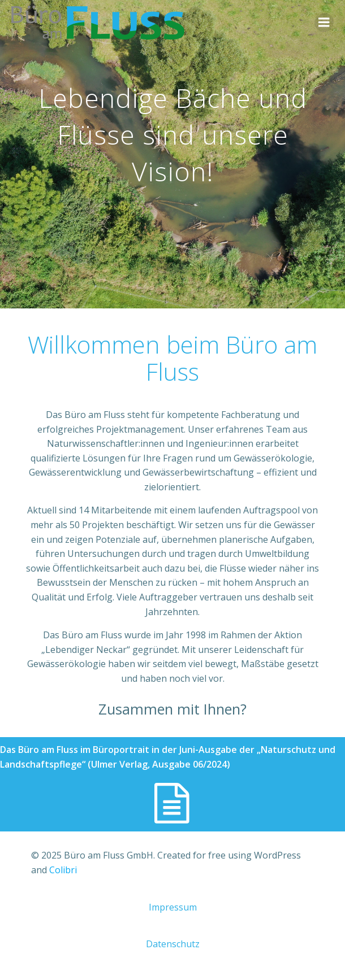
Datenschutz (173, 944)
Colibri (63, 870)
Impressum (173, 907)
